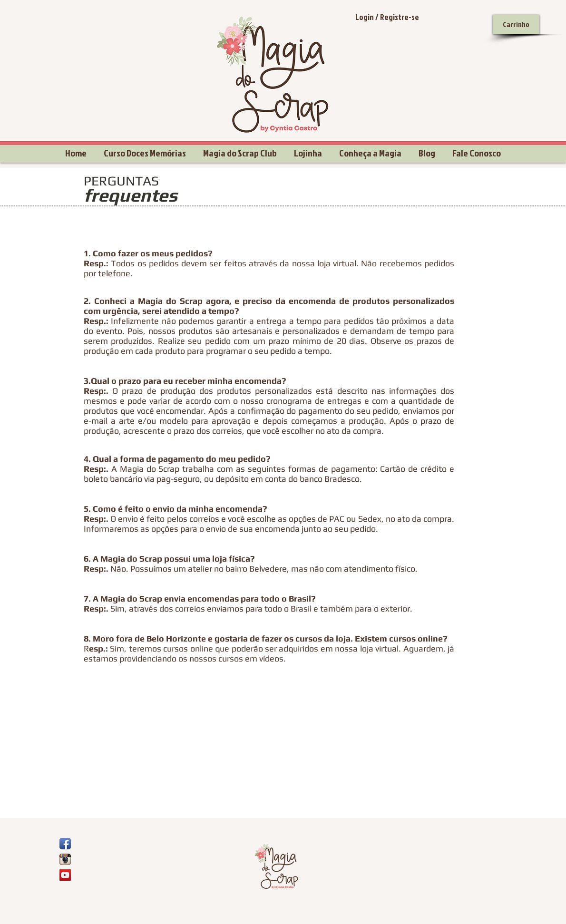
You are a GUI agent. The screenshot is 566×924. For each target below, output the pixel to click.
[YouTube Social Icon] (65, 875)
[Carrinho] (516, 24)
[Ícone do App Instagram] (65, 859)
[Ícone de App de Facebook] (65, 844)
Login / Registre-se (387, 17)
